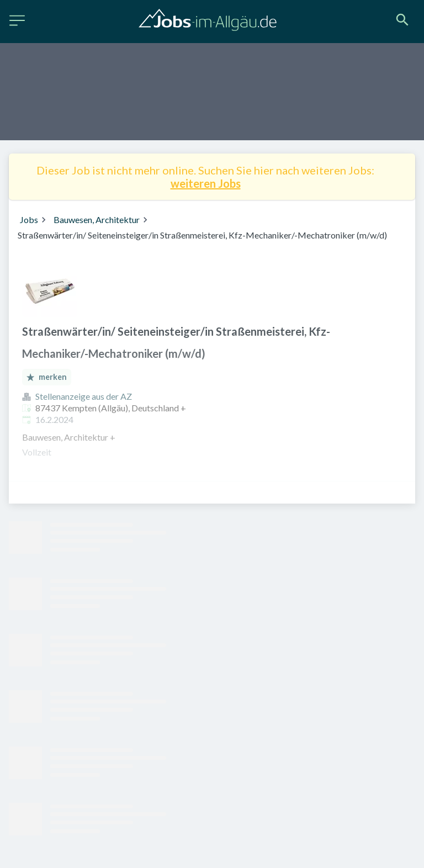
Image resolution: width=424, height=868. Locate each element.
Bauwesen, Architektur (97, 219)
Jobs (29, 219)
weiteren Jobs (206, 183)
